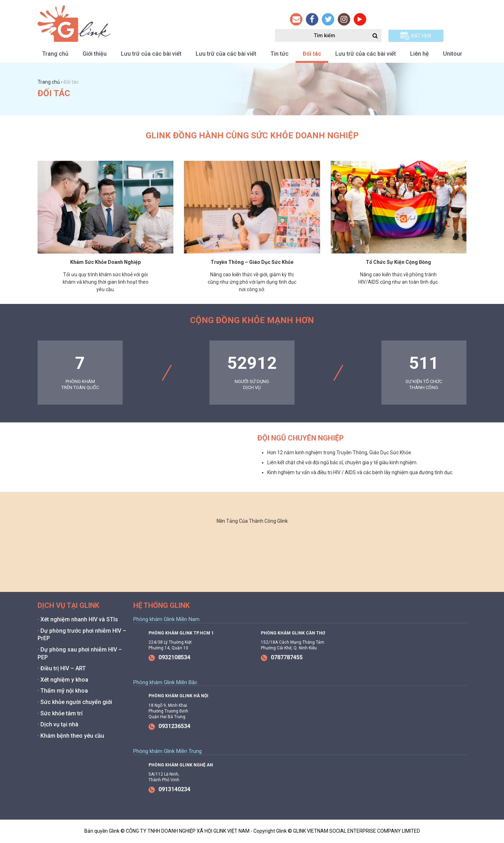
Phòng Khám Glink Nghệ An (181, 765)
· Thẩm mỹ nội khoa (63, 691)
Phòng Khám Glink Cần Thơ (293, 633)
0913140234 (169, 789)
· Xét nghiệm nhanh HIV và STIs (78, 619)
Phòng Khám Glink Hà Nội (178, 696)
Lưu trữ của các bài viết (151, 54)
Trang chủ (55, 54)
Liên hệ (419, 54)
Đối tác (312, 54)
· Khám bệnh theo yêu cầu (71, 736)
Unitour (453, 54)
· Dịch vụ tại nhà (58, 724)
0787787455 (282, 657)
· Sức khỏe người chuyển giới (75, 702)
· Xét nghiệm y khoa (63, 680)
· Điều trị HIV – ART (62, 668)
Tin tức (279, 54)
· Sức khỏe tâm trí (60, 713)
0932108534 (169, 657)
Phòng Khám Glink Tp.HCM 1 (181, 633)
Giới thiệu (95, 54)
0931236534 (169, 726)
